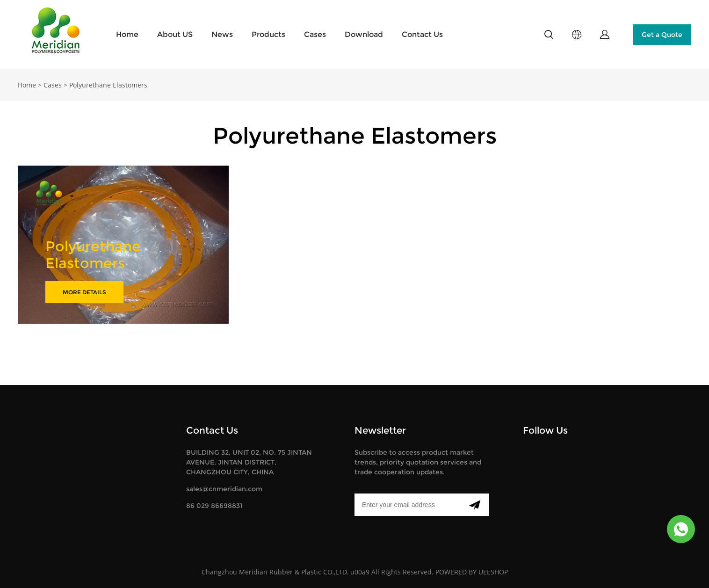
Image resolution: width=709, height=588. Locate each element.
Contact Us (422, 34)
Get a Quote (662, 35)
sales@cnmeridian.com (224, 489)
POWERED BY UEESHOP (472, 572)
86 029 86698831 (214, 506)
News (222, 34)
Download (364, 34)
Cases (315, 34)
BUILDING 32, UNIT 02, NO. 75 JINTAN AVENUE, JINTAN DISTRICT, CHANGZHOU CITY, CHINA (249, 462)
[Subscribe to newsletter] (474, 505)
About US (175, 34)
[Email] (407, 505)
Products (268, 34)
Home (127, 34)
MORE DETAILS (84, 292)
